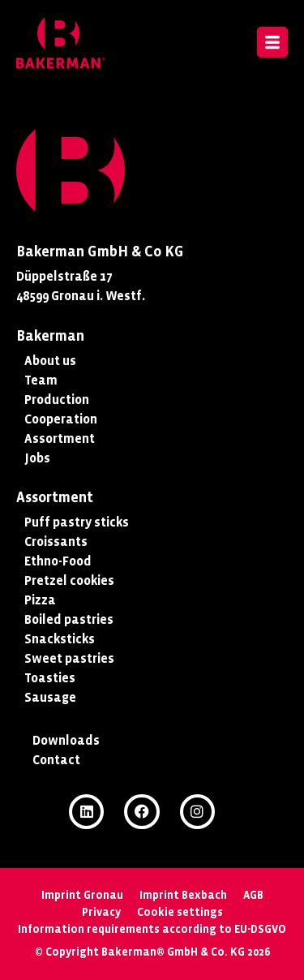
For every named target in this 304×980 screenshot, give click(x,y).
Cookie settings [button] (180, 912)
